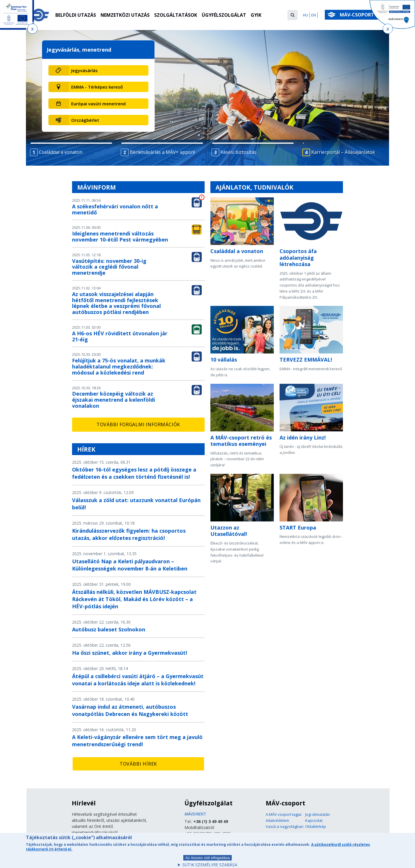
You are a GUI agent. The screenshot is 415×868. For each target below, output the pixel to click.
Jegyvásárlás (84, 70)
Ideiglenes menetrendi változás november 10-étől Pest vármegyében (120, 236)
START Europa (298, 527)
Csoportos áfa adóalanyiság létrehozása (298, 258)
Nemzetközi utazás (125, 15)
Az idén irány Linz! (303, 437)
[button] (293, 15)
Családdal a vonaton (237, 251)
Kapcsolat (314, 820)
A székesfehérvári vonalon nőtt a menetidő (115, 209)
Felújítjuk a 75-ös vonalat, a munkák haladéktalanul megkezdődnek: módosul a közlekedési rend (119, 366)
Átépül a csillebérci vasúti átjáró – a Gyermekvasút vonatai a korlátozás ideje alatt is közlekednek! (138, 680)
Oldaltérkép (316, 826)
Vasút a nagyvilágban (285, 826)
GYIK (256, 15)
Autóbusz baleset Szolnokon (109, 629)
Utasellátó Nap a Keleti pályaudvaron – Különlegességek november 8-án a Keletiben (130, 565)
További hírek (138, 764)
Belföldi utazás (76, 15)
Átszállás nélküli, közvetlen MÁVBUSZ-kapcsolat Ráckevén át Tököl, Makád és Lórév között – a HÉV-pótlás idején (134, 599)
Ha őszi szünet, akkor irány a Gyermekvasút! (130, 653)
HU (305, 15)
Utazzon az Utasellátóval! (229, 531)
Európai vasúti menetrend (98, 104)
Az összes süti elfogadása (207, 860)
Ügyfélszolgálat (224, 15)
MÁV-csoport (358, 15)
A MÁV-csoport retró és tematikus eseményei (241, 441)
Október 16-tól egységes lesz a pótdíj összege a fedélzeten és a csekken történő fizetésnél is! (134, 473)
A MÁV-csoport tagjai (284, 814)
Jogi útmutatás (318, 814)
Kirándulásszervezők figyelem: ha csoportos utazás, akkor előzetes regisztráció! (129, 534)
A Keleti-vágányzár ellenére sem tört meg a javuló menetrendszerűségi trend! (137, 741)
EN (314, 15)
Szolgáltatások (176, 15)
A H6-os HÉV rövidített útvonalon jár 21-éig (120, 336)
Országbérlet (85, 120)
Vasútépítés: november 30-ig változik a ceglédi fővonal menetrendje (109, 267)
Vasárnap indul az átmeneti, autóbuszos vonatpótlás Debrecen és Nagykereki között (130, 710)
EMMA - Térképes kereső (97, 87)
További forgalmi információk (138, 424)
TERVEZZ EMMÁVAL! (306, 360)
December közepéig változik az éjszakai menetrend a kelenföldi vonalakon (114, 400)
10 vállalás (224, 360)
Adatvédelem (277, 820)
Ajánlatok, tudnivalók (254, 187)
